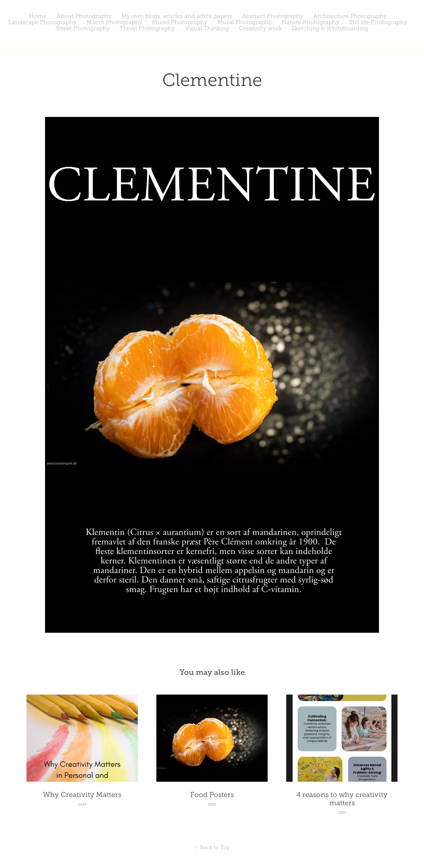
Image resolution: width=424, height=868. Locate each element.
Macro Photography (114, 22)
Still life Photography (378, 22)
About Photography (84, 16)
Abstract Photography (273, 16)
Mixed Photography (180, 22)
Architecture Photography (350, 16)
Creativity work (260, 28)
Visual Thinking (207, 28)
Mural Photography (245, 22)
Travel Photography (147, 28)
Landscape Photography (42, 22)
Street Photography (83, 28)
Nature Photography (310, 22)
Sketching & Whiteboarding (330, 28)
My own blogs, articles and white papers (177, 16)
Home (38, 16)
